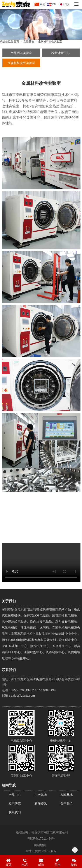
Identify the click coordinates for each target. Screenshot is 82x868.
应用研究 (15, 804)
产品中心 (15, 795)
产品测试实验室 (21, 53)
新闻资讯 (41, 804)
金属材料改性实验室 (50, 42)
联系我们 (15, 812)
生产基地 (41, 795)
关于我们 (66, 804)
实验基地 (29, 42)
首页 (16, 42)
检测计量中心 (61, 53)
